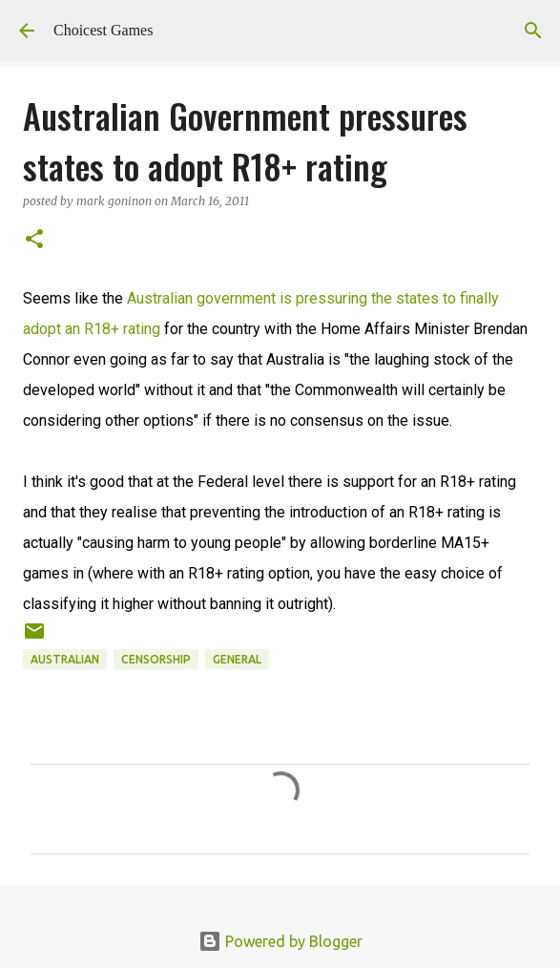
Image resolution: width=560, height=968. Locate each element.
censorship (156, 659)
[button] (34, 240)
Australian (65, 659)
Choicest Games (103, 30)
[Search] (533, 31)
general (237, 659)
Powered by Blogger (280, 941)
